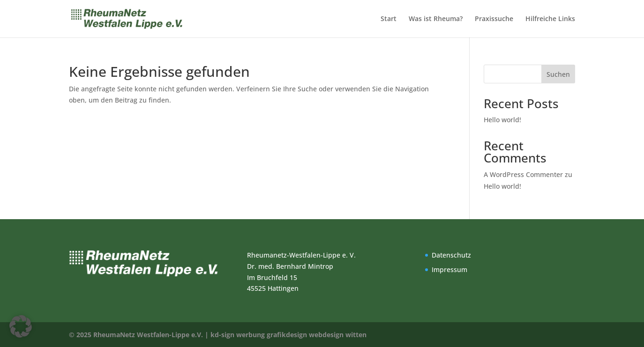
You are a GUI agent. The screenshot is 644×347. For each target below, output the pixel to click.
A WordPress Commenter (523, 174)
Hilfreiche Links (550, 19)
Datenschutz (451, 255)
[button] (21, 326)
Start (389, 19)
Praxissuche (494, 19)
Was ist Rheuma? (436, 19)
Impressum (449, 269)
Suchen (558, 74)
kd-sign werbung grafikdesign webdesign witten (288, 335)
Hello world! (502, 120)
